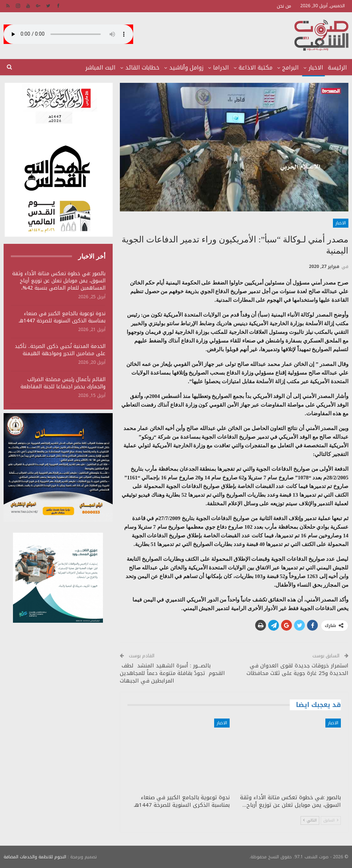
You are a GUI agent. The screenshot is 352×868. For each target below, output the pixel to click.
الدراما (221, 68)
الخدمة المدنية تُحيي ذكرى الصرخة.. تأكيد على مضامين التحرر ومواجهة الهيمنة (60, 350)
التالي (310, 820)
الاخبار (316, 68)
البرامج (290, 68)
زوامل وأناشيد (186, 68)
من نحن (284, 6)
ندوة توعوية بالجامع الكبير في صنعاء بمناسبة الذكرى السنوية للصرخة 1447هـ (62, 317)
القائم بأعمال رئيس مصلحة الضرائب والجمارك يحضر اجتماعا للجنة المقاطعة (63, 383)
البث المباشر (100, 68)
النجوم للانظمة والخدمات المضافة (35, 857)
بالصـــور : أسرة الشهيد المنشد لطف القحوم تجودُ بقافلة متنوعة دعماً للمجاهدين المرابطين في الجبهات (172, 673)
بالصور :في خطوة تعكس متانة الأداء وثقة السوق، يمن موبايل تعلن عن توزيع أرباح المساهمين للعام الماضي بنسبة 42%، (59, 281)
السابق (331, 820)
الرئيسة (337, 68)
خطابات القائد (142, 68)
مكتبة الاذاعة (256, 68)
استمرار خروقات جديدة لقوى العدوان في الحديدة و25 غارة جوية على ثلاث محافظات (297, 669)
